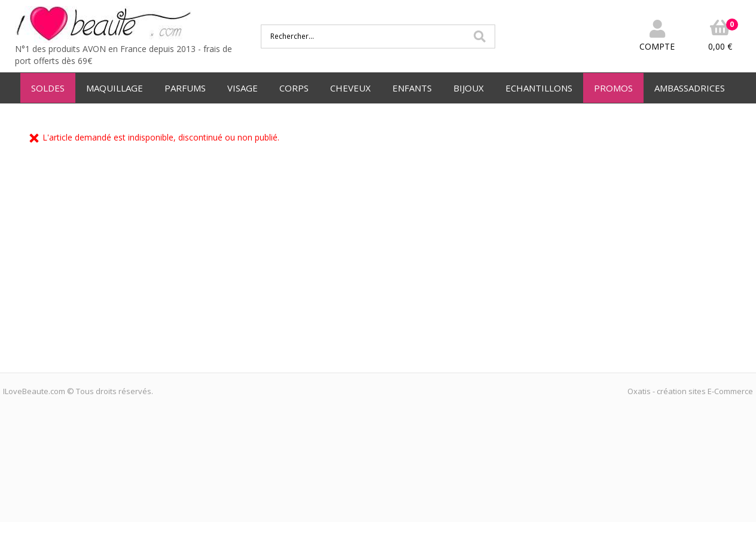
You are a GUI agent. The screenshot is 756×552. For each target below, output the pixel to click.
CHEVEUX (350, 88)
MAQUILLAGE (115, 88)
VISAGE (243, 88)
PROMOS (613, 88)
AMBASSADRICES (690, 88)
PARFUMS (185, 88)
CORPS (294, 88)
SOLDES (48, 88)
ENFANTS (412, 88)
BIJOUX (469, 88)
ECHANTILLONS (539, 88)
